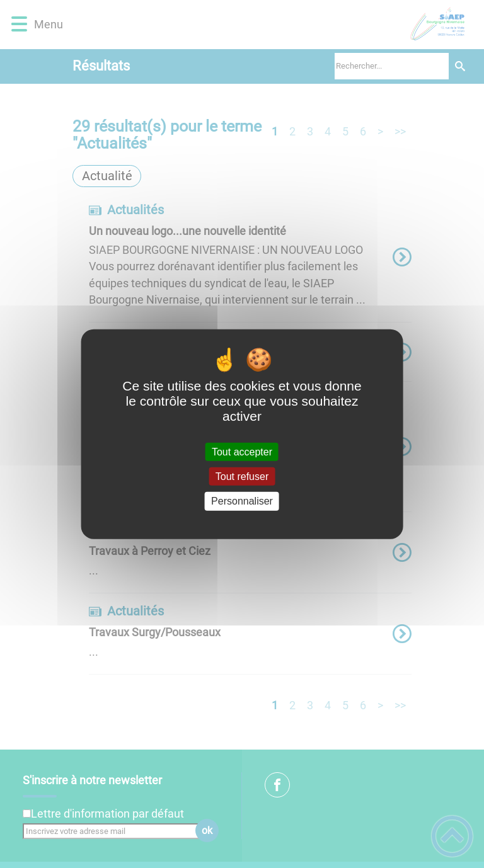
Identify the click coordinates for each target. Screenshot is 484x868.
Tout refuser (242, 477)
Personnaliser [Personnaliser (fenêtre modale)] (242, 501)
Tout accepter (242, 452)
